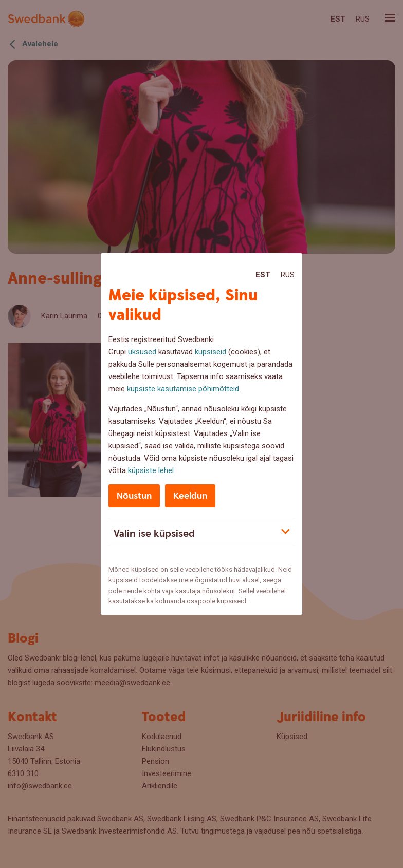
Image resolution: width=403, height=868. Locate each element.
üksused (142, 352)
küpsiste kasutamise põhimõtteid (183, 389)
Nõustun (134, 496)
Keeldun (190, 496)
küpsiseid (210, 352)
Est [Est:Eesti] (263, 275)
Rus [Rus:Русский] (288, 275)
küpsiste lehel (151, 470)
